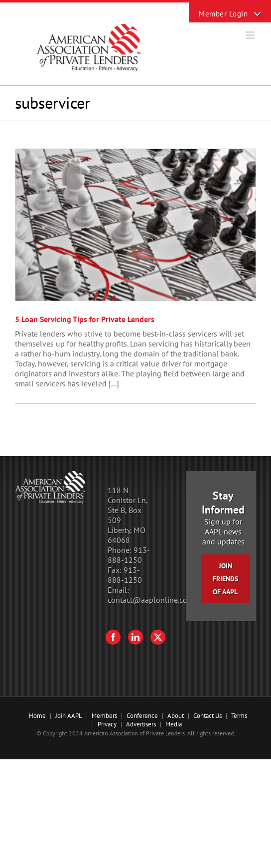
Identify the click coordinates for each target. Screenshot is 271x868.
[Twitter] (158, 637)
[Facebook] (113, 637)
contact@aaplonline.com (151, 600)
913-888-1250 (129, 555)
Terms (239, 716)
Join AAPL (69, 716)
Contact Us (207, 716)
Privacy (107, 724)
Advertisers (141, 724)
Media (174, 724)
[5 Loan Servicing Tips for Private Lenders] (135, 225)
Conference (142, 716)
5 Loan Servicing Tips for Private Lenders (85, 319)
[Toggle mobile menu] (251, 35)
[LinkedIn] (135, 637)
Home (37, 716)
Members (104, 716)
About (176, 716)
